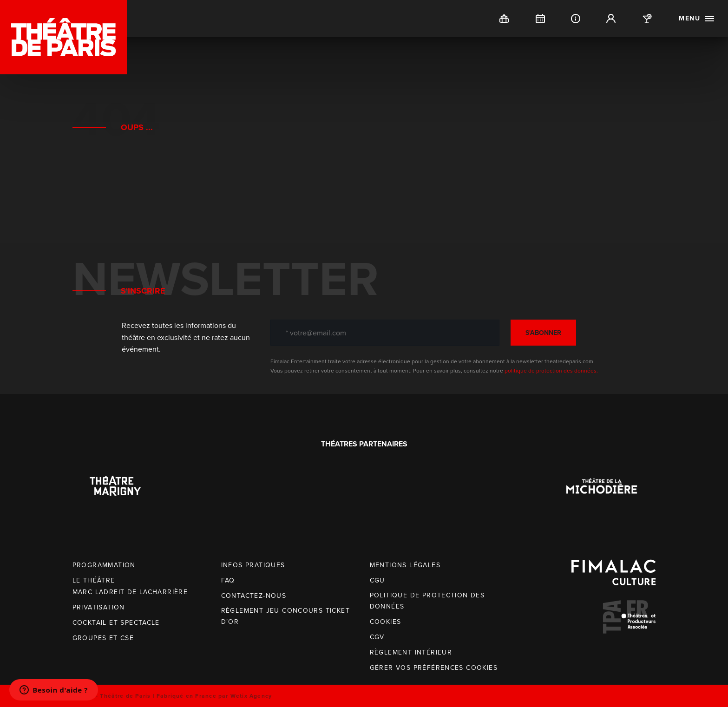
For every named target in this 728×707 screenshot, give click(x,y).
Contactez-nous (254, 596)
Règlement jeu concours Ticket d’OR (286, 616)
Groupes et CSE (103, 638)
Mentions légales (405, 565)
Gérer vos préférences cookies (434, 668)
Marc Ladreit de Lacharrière (130, 592)
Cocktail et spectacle (116, 623)
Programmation (104, 565)
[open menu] (697, 19)
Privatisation (99, 607)
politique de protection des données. (551, 371)
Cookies (386, 622)
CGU (377, 580)
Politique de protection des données (427, 601)
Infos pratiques (253, 565)
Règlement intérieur (411, 652)
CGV (377, 637)
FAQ (228, 580)
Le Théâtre (94, 580)
